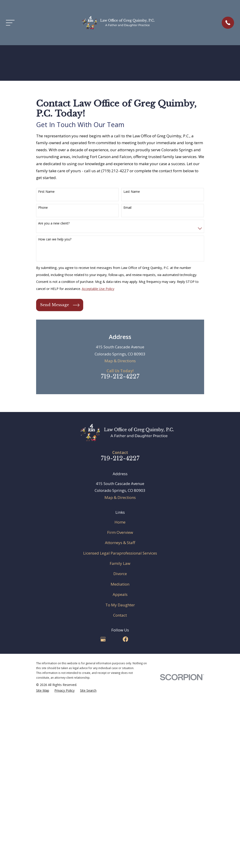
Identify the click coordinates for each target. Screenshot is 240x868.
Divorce (120, 574)
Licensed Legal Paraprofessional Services (120, 553)
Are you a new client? (54, 223)
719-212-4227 (120, 376)
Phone (43, 208)
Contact (120, 615)
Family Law (120, 563)
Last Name (132, 192)
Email (127, 208)
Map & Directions (120, 361)
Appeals (120, 594)
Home (120, 522)
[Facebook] (125, 639)
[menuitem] (43, 691)
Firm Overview (120, 532)
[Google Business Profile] (103, 639)
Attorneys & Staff (120, 543)
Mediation (120, 584)
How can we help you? (55, 239)
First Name (46, 192)
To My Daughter (120, 605)
